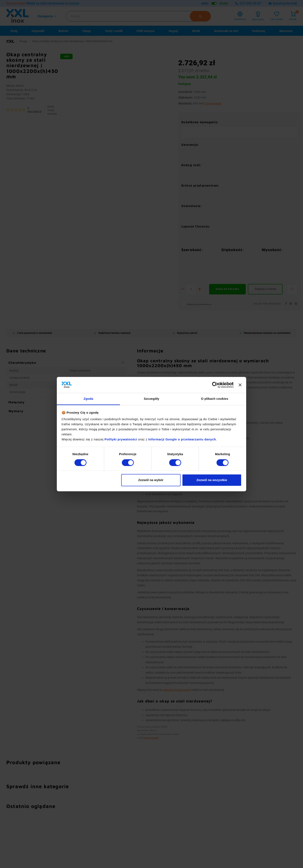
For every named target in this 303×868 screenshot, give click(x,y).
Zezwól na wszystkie (212, 480)
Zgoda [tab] (88, 399)
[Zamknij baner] (240, 385)
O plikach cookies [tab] (215, 399)
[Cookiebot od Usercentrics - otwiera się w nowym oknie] (215, 385)
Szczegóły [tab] (151, 399)
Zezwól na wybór (151, 480)
